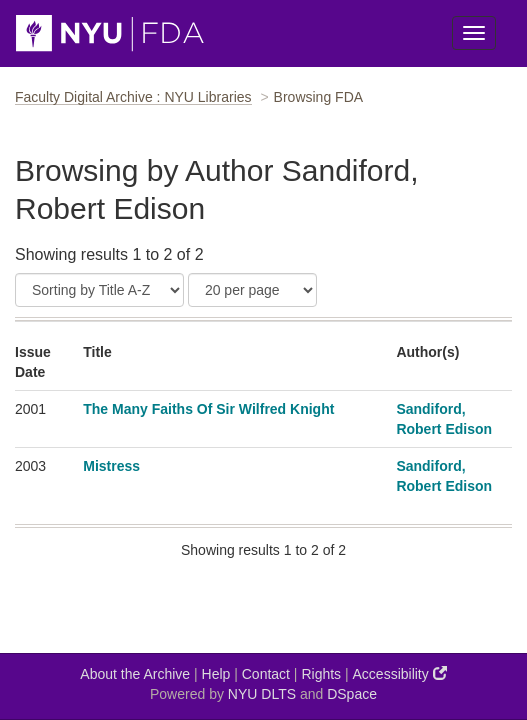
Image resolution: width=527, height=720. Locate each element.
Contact (266, 674)
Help (216, 674)
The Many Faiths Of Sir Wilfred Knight (208, 409)
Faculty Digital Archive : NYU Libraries (133, 97)
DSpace (352, 694)
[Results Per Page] (252, 290)
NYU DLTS (262, 694)
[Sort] (99, 290)
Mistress (111, 466)
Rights (321, 674)
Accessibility (400, 673)
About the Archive (135, 674)
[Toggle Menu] (474, 33)
